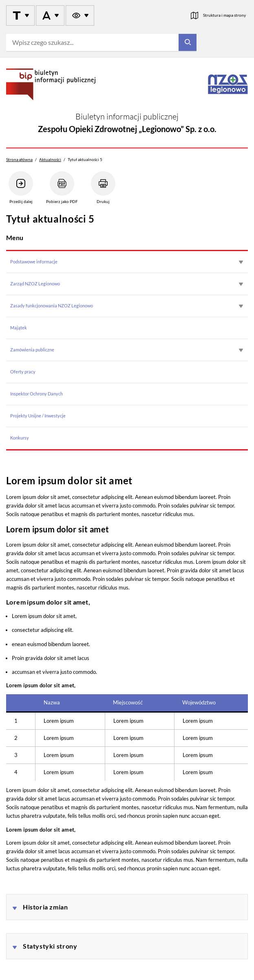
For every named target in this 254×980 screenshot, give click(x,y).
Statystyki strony (50, 946)
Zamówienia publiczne (32, 350)
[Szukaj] (188, 43)
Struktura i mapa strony (224, 15)
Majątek (19, 328)
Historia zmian (45, 907)
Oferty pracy (23, 372)
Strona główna (19, 159)
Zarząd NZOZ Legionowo (35, 284)
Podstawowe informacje (34, 262)
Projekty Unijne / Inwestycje (38, 416)
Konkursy (20, 438)
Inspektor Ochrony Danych (36, 394)
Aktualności (50, 159)
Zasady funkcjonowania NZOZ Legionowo (52, 306)
